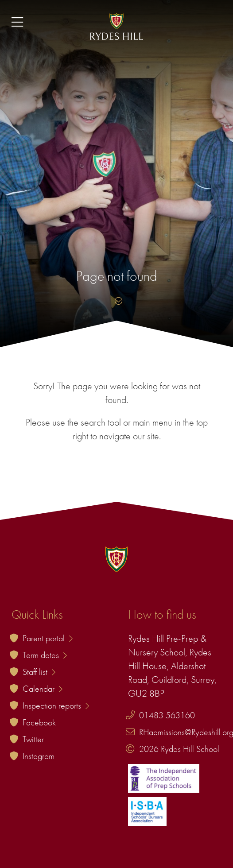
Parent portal (48, 638)
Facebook (39, 722)
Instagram (39, 756)
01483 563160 (167, 715)
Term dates (45, 655)
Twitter (33, 739)
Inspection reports (56, 705)
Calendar (43, 689)
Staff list (39, 672)
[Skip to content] (116, 301)
